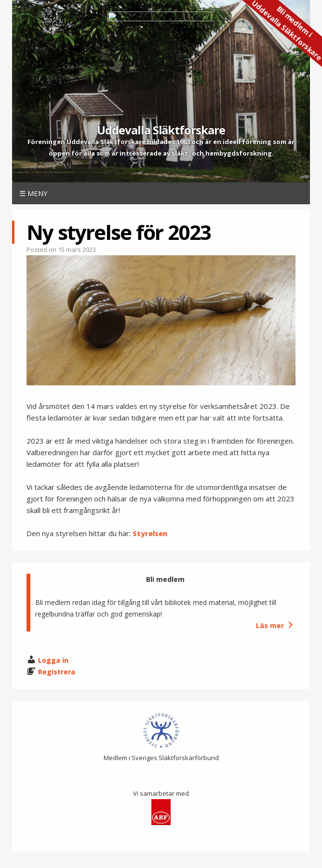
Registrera (57, 672)
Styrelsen (150, 533)
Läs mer (276, 625)
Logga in (53, 660)
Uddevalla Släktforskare (161, 130)
